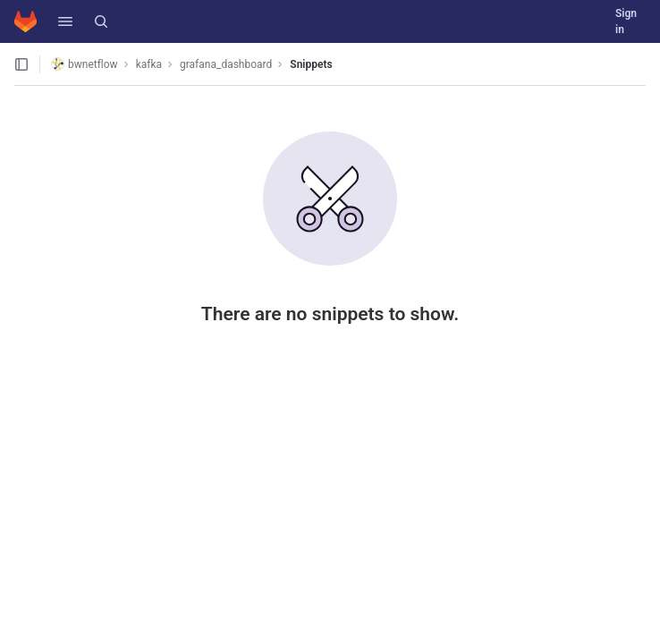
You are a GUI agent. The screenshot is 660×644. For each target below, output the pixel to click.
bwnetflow (85, 64)
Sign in (626, 21)
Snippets (311, 64)
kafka (149, 64)
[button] (65, 21)
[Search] (101, 21)
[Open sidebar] (21, 64)
